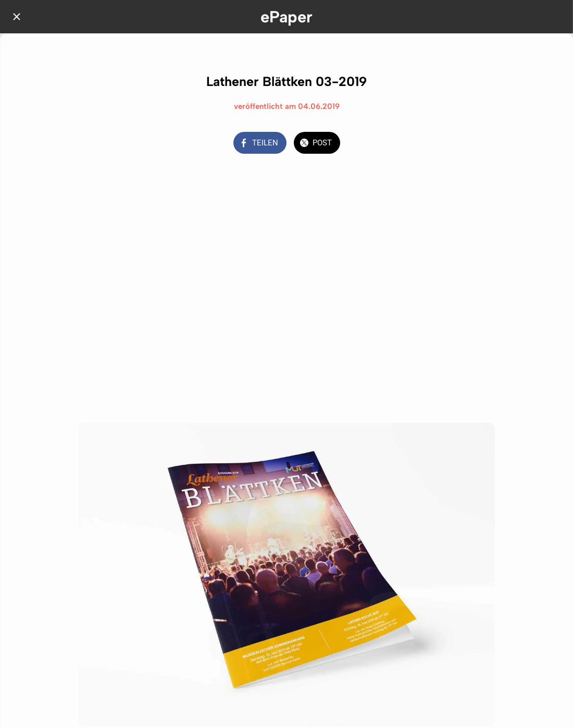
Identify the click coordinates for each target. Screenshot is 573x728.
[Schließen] (17, 17)
